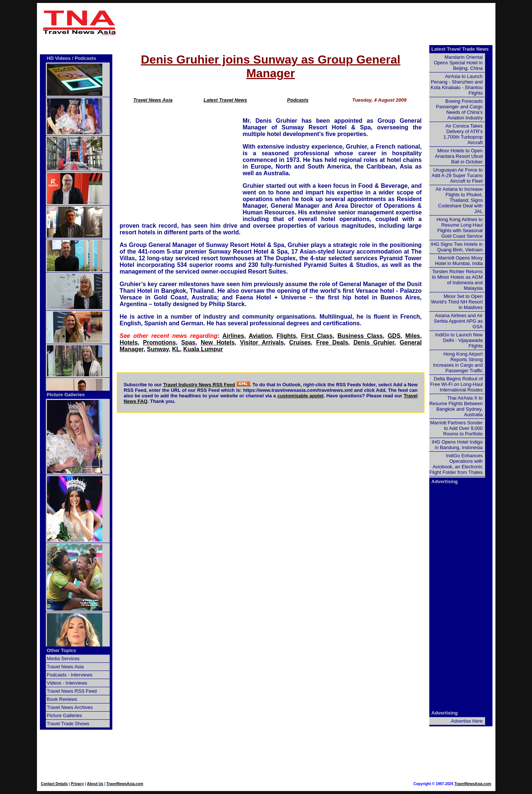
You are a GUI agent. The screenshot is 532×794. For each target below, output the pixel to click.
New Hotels (218, 342)
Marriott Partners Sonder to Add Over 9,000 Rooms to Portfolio (456, 428)
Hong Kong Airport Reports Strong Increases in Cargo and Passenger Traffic (458, 362)
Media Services (63, 659)
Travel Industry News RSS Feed (199, 385)
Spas (188, 342)
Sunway (158, 349)
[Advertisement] (307, 23)
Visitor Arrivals (262, 342)
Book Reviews (62, 699)
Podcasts (298, 100)
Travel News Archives (70, 707)
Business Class (360, 336)
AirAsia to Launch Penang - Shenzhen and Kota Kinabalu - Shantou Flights (457, 85)
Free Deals (332, 342)
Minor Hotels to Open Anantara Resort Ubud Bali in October (459, 156)
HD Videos (59, 58)
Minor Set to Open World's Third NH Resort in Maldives (457, 302)
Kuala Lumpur (203, 349)
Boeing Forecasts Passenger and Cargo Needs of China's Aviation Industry (459, 109)
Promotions (159, 342)
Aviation (260, 336)
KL (176, 349)
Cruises (300, 342)
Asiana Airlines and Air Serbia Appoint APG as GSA (458, 321)
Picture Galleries (66, 395)
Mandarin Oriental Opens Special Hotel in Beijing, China (458, 63)
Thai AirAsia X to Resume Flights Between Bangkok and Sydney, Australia (456, 406)
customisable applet (301, 396)
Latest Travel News (225, 100)
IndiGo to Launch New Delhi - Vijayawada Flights (459, 340)
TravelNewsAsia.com (125, 784)
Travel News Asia (153, 100)
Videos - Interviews (67, 683)
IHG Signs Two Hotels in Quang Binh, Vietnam (457, 247)
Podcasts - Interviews (70, 675)
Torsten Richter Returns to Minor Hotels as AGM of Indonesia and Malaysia (457, 280)
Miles (413, 336)
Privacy (78, 784)
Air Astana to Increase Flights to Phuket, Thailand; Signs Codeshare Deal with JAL (459, 200)
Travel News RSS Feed (72, 691)
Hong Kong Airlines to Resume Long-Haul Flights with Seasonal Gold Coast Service (459, 228)
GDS (394, 336)
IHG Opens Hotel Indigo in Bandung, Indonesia (457, 445)
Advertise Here (467, 721)
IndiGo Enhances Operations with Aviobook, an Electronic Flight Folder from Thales (456, 464)
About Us (95, 784)
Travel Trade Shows (68, 724)
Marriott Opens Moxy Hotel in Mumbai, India (459, 261)
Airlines (233, 336)
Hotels (129, 342)
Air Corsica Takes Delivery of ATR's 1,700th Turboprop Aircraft (463, 134)
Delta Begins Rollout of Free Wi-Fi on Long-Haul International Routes (456, 384)
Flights (286, 336)
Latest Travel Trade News (460, 49)
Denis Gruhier (374, 342)
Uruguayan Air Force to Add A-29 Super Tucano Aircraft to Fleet (457, 175)
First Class (317, 336)
